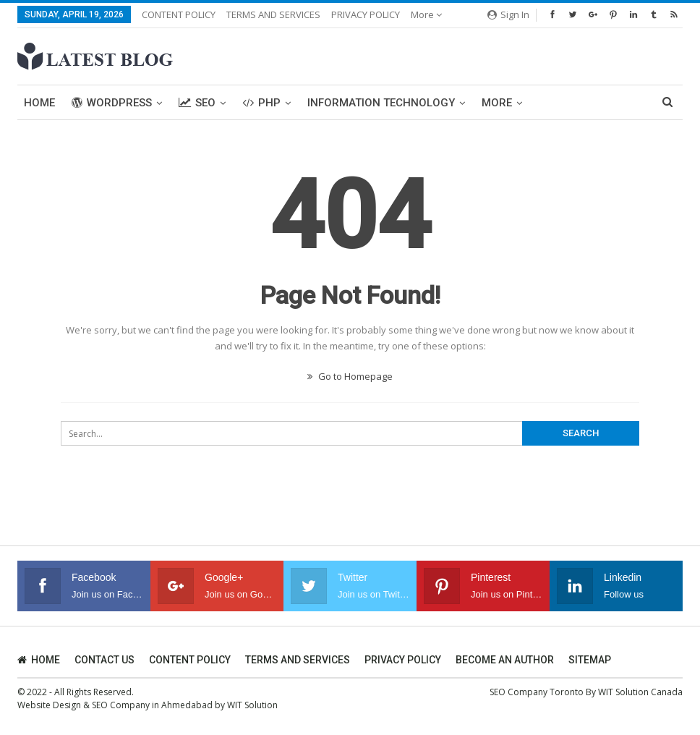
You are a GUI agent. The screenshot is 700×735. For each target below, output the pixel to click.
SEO (197, 103)
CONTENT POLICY (179, 14)
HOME (39, 660)
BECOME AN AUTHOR (505, 660)
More (426, 14)
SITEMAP (590, 660)
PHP (261, 103)
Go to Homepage (350, 376)
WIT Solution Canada (640, 692)
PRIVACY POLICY (366, 14)
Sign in (508, 14)
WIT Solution (252, 705)
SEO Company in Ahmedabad (152, 705)
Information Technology (381, 103)
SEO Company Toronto (537, 692)
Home (39, 103)
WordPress (112, 103)
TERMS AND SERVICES (273, 14)
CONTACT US (104, 660)
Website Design (49, 705)
